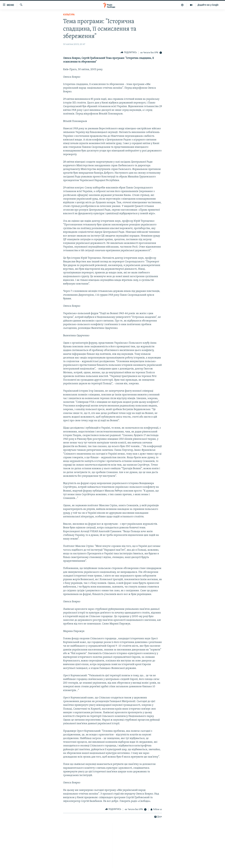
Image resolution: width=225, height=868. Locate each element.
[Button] (129, 53)
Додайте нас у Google (208, 5)
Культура (69, 15)
